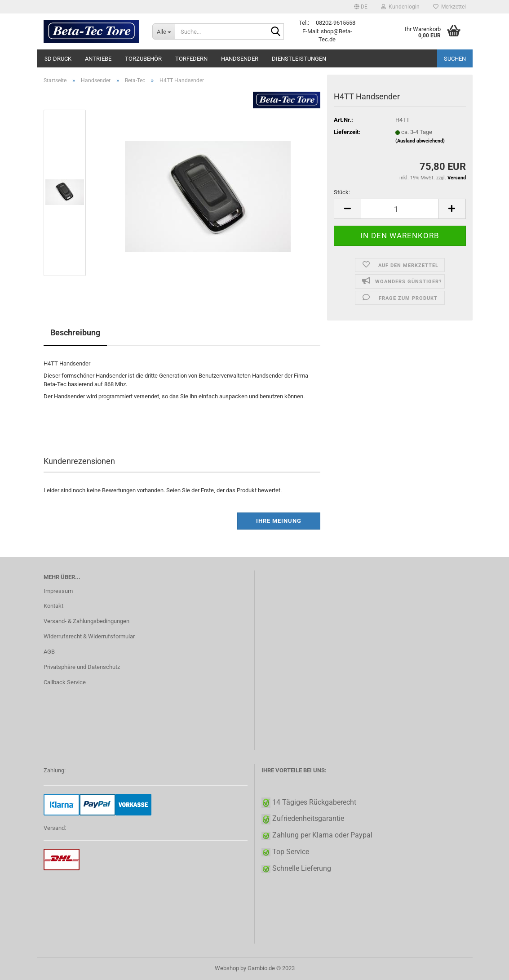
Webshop (227, 968)
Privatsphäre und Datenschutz (82, 667)
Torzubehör (143, 59)
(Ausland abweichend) (420, 141)
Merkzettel (449, 7)
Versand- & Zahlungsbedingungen (86, 621)
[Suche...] (164, 31)
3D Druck (58, 59)
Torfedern (191, 59)
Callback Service (65, 682)
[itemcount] (400, 209)
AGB (49, 652)
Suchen (455, 59)
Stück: (342, 192)
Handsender (240, 59)
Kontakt (53, 606)
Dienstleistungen (299, 59)
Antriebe (98, 59)
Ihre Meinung (279, 521)
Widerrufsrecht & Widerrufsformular (89, 636)
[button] (361, 7)
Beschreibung (75, 332)
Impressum (58, 591)
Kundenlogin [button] (400, 7)
